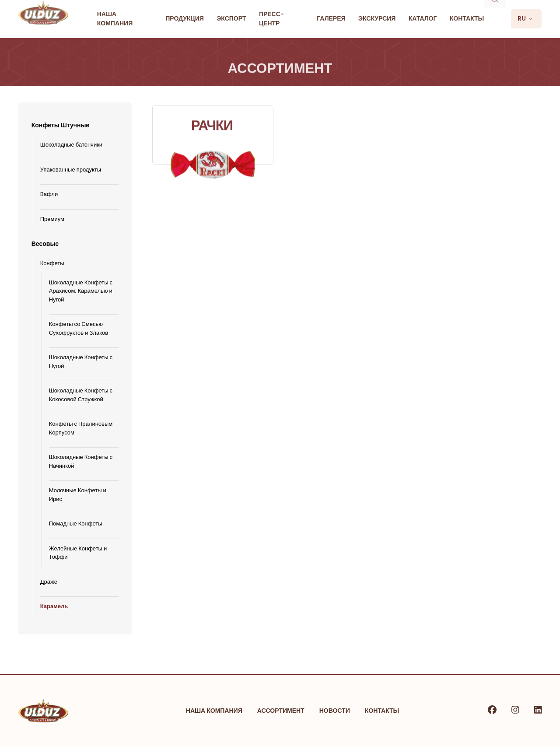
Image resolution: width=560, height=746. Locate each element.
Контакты (382, 711)
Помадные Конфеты (76, 524)
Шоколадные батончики (71, 145)
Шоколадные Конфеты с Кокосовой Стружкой (81, 395)
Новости (335, 711)
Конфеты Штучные (60, 125)
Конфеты (52, 263)
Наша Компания (214, 711)
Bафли (49, 194)
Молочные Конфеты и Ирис (78, 495)
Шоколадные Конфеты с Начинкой (81, 461)
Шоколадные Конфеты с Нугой (81, 362)
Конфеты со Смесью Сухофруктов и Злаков (79, 328)
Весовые (45, 244)
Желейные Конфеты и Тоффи (78, 553)
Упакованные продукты (71, 170)
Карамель (54, 606)
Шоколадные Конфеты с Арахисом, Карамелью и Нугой (81, 291)
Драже (49, 582)
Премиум (52, 219)
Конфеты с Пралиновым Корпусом (81, 428)
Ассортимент (281, 711)
